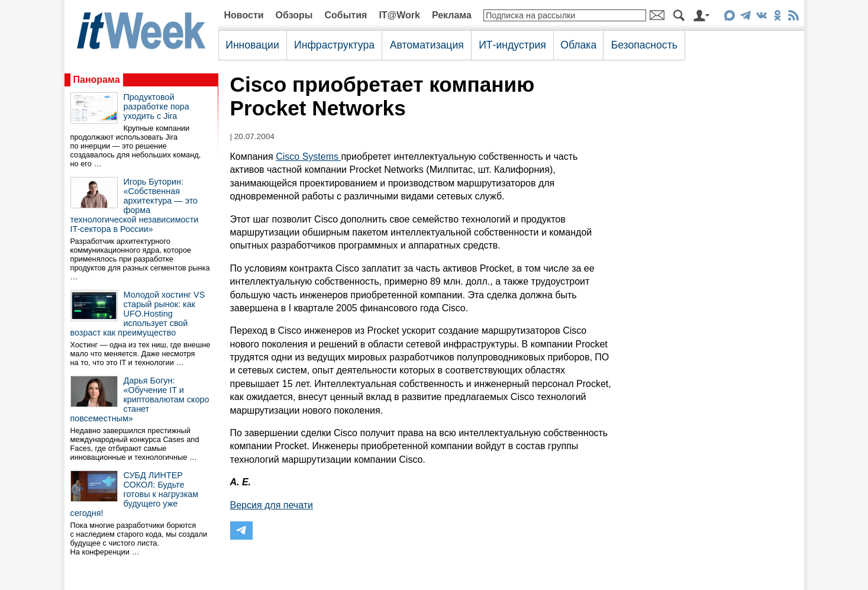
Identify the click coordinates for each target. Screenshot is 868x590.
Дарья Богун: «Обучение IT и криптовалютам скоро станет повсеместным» (140, 399)
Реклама (452, 15)
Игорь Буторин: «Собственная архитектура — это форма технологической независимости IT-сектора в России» (135, 205)
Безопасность (644, 45)
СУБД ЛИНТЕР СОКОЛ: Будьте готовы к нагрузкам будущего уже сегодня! (135, 494)
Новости (244, 15)
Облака (578, 45)
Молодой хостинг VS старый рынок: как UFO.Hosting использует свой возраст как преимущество (138, 314)
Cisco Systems (308, 157)
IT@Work (399, 15)
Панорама (97, 80)
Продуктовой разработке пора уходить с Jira (157, 107)
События (346, 15)
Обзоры (294, 15)
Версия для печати (272, 505)
